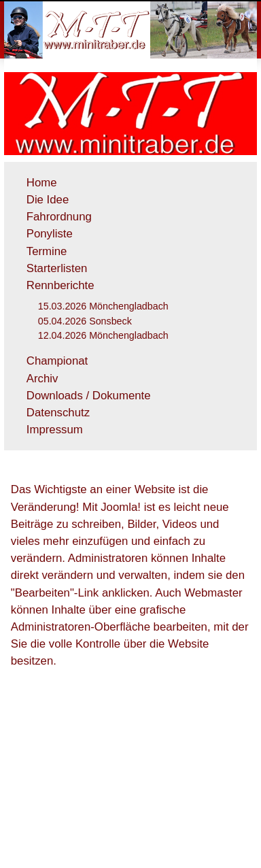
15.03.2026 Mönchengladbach (103, 306)
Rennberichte (60, 285)
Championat (57, 361)
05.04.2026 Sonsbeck (85, 321)
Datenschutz (58, 413)
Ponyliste (50, 234)
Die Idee (48, 200)
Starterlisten (57, 268)
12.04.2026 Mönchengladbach (103, 335)
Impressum (55, 430)
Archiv (42, 379)
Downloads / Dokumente (89, 396)
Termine (47, 251)
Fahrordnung (59, 217)
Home (42, 183)
